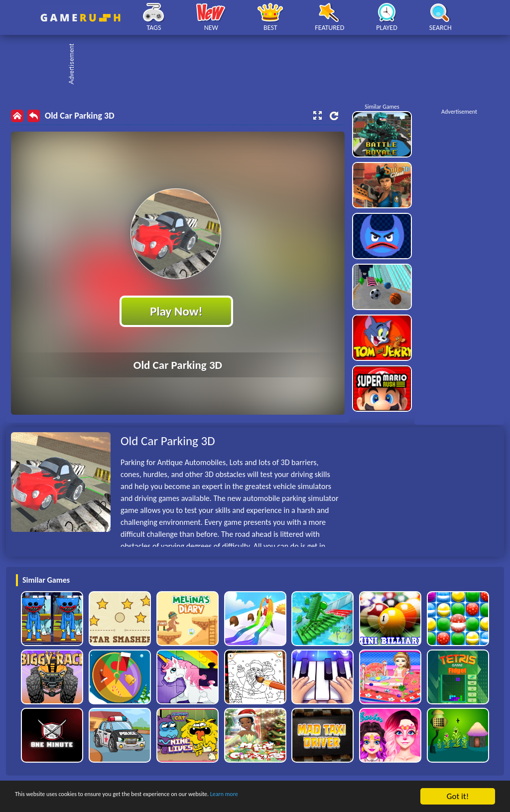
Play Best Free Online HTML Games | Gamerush (80, 18)
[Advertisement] (260, 65)
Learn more (311, 797)
